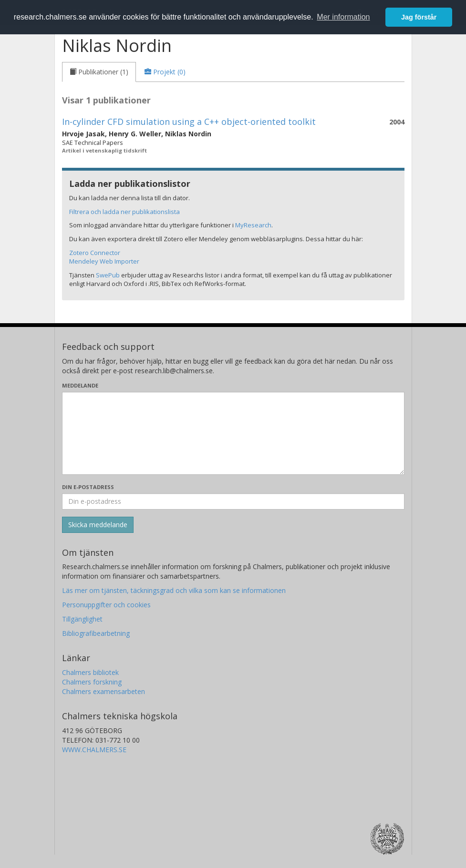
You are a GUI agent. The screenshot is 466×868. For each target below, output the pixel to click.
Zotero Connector (95, 253)
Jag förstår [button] (419, 17)
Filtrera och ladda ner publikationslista (124, 212)
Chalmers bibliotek (90, 672)
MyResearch (253, 225)
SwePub (108, 275)
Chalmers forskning (92, 682)
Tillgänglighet (82, 619)
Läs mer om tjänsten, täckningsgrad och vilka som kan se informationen (174, 590)
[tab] (99, 72)
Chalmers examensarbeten (104, 691)
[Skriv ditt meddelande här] (233, 433)
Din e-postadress (88, 487)
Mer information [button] (343, 17)
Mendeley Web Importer (104, 261)
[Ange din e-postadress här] (233, 501)
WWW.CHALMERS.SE (94, 750)
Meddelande (80, 385)
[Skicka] (98, 525)
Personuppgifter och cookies (106, 605)
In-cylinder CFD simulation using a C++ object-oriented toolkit (189, 122)
